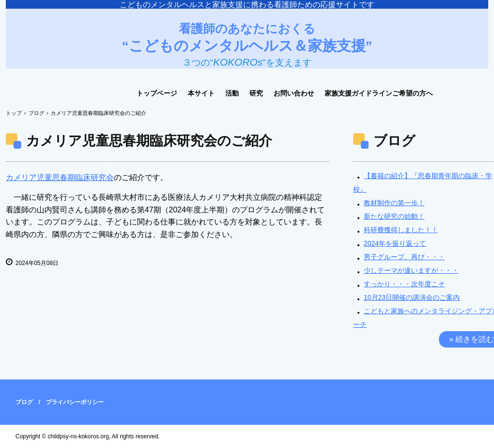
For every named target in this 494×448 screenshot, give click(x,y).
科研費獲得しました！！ (401, 230)
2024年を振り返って (395, 243)
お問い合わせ (294, 93)
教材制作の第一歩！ (394, 203)
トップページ (157, 93)
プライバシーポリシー (75, 402)
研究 (256, 93)
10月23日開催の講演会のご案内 (412, 297)
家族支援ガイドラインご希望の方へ (379, 93)
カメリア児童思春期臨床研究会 (60, 177)
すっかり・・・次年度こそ (404, 284)
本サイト (201, 93)
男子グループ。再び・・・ (404, 257)
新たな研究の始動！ (394, 216)
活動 (232, 93)
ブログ (24, 402)
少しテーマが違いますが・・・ (411, 270)
